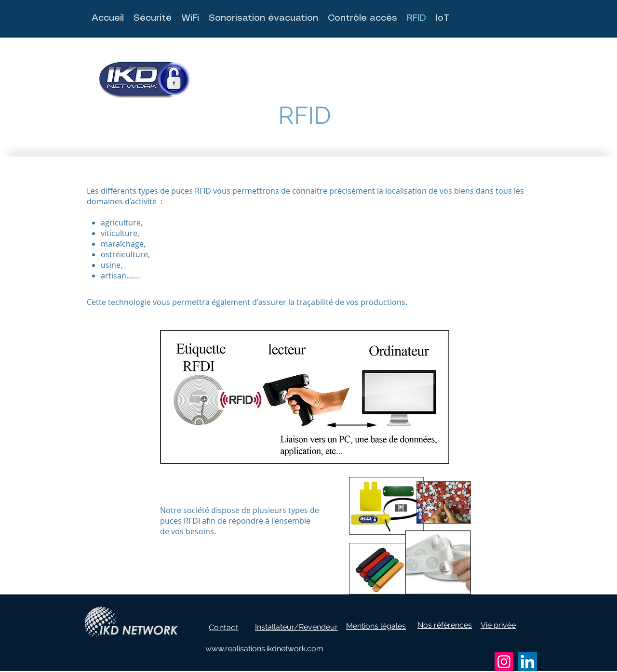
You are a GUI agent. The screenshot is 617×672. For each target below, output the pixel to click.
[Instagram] (504, 662)
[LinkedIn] (528, 662)
